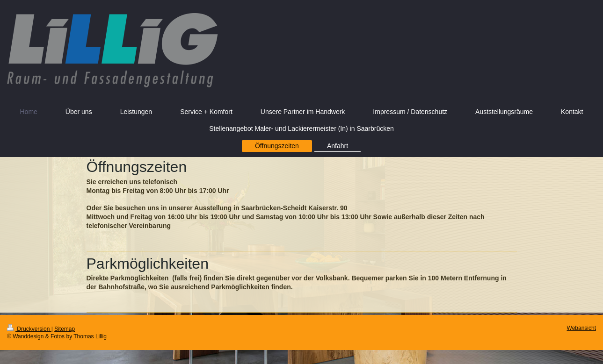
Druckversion (29, 329)
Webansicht (581, 328)
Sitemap (65, 329)
